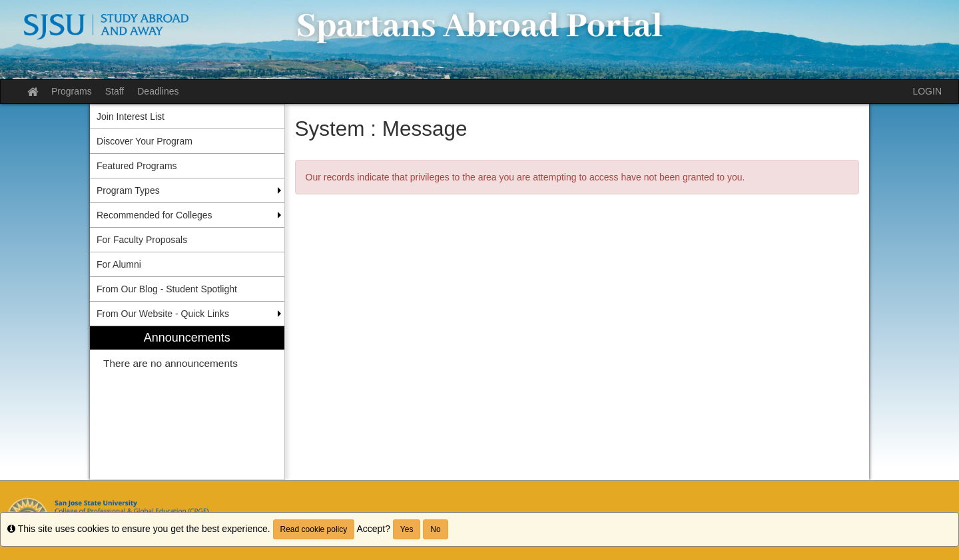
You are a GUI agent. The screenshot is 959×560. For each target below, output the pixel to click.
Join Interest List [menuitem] (131, 117)
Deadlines (158, 91)
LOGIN (927, 91)
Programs (72, 91)
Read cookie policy (314, 529)
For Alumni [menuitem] (119, 264)
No (435, 529)
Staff (115, 91)
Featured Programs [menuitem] (137, 166)
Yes (407, 529)
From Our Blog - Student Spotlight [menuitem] (167, 289)
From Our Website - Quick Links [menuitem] (163, 314)
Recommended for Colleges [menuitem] (155, 215)
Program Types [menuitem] (128, 190)
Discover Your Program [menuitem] (145, 141)
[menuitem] (187, 403)
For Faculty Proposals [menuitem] (142, 240)
